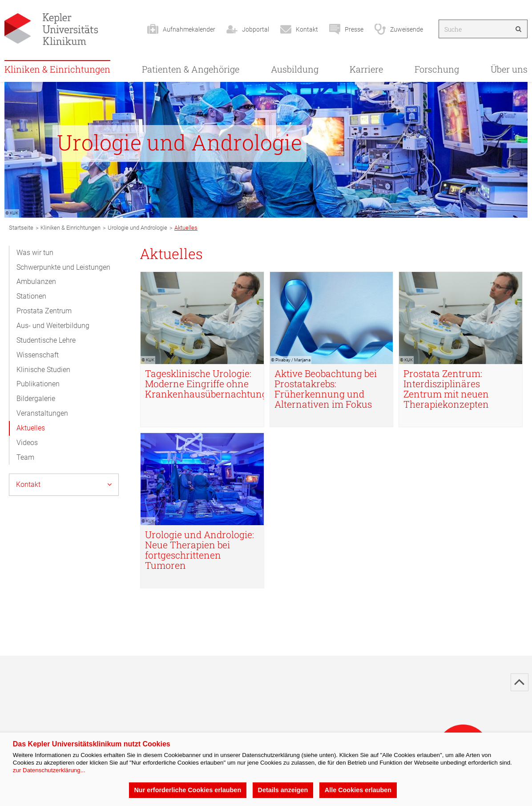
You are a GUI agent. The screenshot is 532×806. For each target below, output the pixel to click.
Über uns (509, 69)
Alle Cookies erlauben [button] (358, 790)
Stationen (31, 296)
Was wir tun (35, 253)
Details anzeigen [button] (283, 790)
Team (25, 457)
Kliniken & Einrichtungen (57, 69)
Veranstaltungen (42, 413)
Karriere (366, 69)
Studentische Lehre (46, 340)
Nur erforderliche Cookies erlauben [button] (187, 790)
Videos (27, 443)
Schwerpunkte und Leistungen (63, 267)
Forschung (437, 69)
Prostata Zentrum (44, 311)
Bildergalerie (36, 399)
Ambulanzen (36, 281)
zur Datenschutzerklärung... (49, 770)
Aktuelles (31, 428)
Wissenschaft (38, 355)
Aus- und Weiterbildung (53, 326)
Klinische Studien (43, 370)
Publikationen (38, 384)
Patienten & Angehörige (191, 69)
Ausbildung (295, 69)
